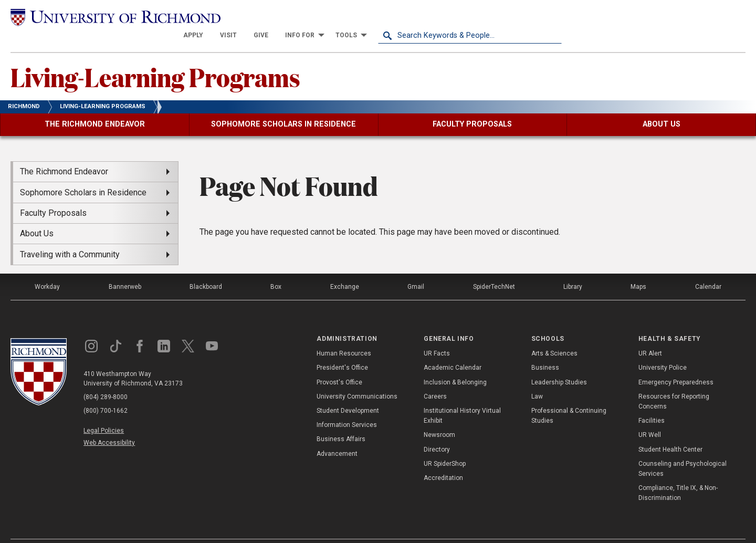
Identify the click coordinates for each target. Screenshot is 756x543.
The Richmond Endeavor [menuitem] (64, 153)
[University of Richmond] (102, 17)
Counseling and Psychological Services (682, 450)
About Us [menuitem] (37, 215)
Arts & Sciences (554, 335)
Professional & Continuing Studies (569, 397)
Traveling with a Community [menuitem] (70, 236)
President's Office (342, 349)
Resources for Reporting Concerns (674, 383)
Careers (435, 378)
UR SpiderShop (445, 445)
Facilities (652, 402)
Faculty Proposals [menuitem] (53, 195)
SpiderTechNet (494, 268)
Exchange (345, 268)
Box (276, 268)
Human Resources (344, 335)
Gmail (416, 268)
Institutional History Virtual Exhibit (462, 397)
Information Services (347, 406)
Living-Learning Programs (155, 58)
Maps (638, 268)
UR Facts (437, 335)
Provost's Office (339, 363)
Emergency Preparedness (676, 363)
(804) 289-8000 (106, 379)
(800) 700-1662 (106, 392)
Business (545, 349)
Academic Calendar (453, 349)
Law (537, 378)
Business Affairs (341, 421)
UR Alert (650, 335)
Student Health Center (670, 431)
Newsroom (439, 416)
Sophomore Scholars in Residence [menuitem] (83, 174)
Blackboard (206, 268)
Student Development (348, 392)
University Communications (357, 378)
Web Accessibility (109, 424)
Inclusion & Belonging (455, 363)
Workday (47, 268)
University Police (663, 349)
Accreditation (443, 460)
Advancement (337, 435)
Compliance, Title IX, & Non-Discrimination (678, 474)
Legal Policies (104, 412)
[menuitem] (377, 17)
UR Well (650, 416)
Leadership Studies (559, 363)
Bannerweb (125, 268)
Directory (437, 431)
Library (573, 268)
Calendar (708, 268)
